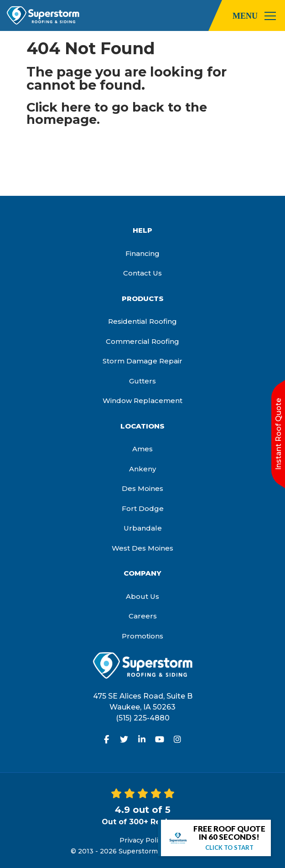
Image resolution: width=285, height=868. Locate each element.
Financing (142, 253)
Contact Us (142, 273)
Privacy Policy (142, 840)
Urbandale (143, 528)
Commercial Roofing (142, 341)
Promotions (142, 636)
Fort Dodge (143, 508)
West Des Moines (142, 548)
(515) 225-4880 (143, 718)
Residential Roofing (142, 321)
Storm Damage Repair (142, 361)
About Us (142, 596)
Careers (143, 616)
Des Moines (142, 488)
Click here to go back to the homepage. (117, 113)
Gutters (142, 381)
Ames (142, 449)
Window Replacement (142, 401)
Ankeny (142, 469)
